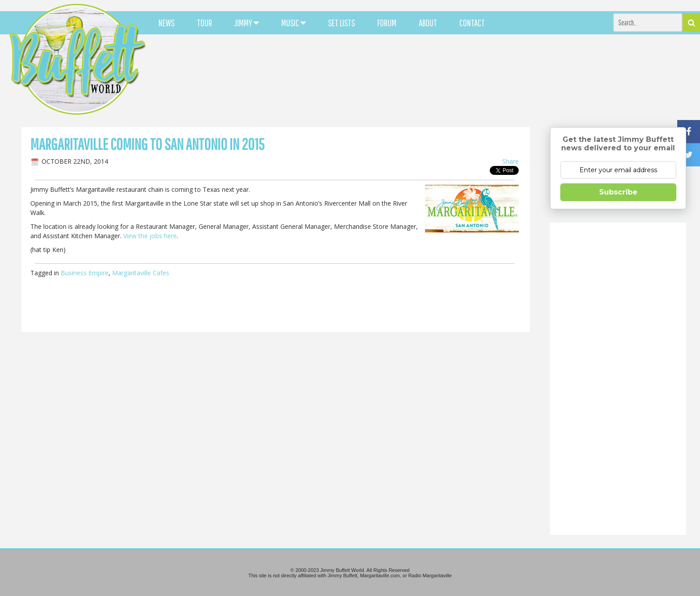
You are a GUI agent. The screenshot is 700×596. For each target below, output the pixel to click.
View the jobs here (150, 236)
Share (510, 161)
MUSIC (294, 23)
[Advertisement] (433, 80)
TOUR (204, 23)
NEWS (167, 23)
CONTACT (472, 23)
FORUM (387, 23)
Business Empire (85, 273)
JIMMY (247, 23)
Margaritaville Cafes (141, 273)
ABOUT (428, 23)
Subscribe (618, 192)
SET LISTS (342, 23)
